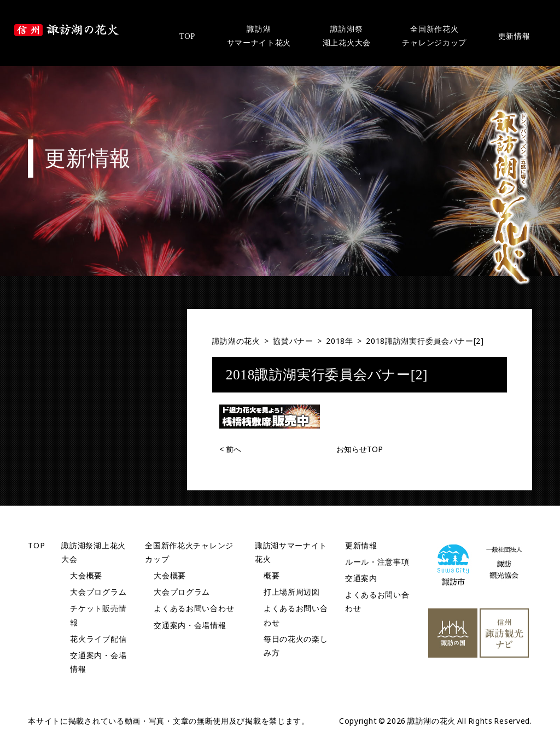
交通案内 (361, 578)
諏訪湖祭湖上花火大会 (347, 36)
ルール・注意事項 (377, 562)
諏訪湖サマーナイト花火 (259, 36)
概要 (272, 575)
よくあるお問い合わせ (194, 608)
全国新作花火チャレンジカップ (434, 36)
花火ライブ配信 (98, 639)
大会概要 (86, 575)
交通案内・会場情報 (190, 625)
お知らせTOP (360, 449)
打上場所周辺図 (292, 592)
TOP (187, 36)
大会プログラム (98, 592)
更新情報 (514, 36)
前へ (230, 449)
